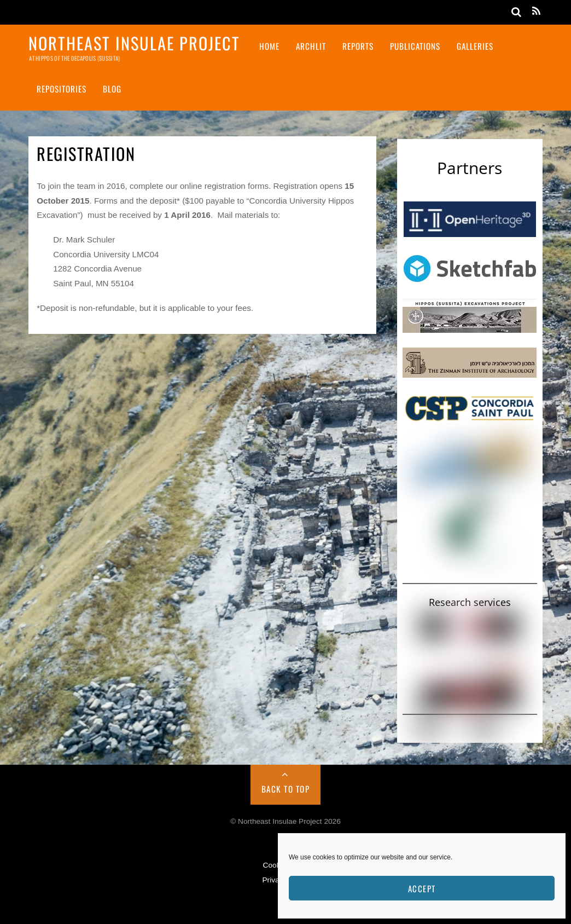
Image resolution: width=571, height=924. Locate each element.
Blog (112, 89)
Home (269, 46)
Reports (358, 46)
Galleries (475, 46)
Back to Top (286, 789)
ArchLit (311, 46)
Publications (415, 46)
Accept (422, 888)
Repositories (62, 89)
